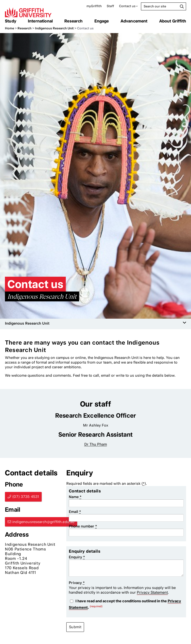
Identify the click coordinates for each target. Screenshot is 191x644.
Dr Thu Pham (96, 444)
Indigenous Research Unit (54, 28)
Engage (102, 21)
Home (9, 28)
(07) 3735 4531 (26, 497)
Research (73, 21)
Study (11, 21)
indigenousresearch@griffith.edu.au (43, 522)
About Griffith (173, 21)
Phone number (83, 526)
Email (75, 512)
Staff (110, 6)
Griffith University (28, 12)
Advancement (134, 21)
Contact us (127, 6)
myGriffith (94, 6)
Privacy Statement (152, 592)
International (40, 21)
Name (75, 497)
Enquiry (77, 557)
